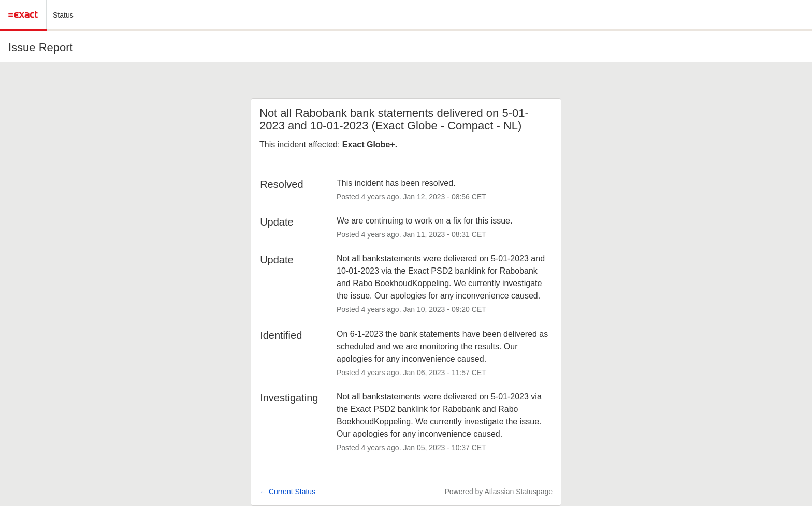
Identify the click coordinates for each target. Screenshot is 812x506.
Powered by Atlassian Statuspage (498, 492)
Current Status (287, 492)
